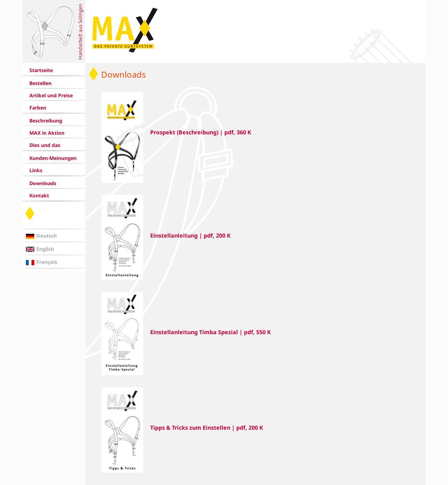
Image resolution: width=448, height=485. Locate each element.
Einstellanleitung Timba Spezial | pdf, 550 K (211, 332)
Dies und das (45, 145)
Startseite (41, 70)
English (45, 249)
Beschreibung (46, 121)
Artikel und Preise (51, 95)
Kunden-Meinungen (53, 158)
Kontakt (39, 195)
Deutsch (47, 236)
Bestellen (40, 83)
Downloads (43, 183)
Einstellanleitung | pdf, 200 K (190, 236)
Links (36, 170)
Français (47, 262)
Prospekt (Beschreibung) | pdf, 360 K (201, 132)
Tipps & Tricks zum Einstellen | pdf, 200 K (207, 428)
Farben (38, 108)
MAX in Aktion (47, 133)
